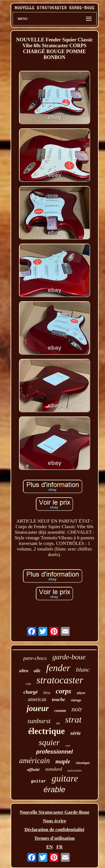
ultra (24, 671)
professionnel (54, 752)
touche (58, 699)
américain (35, 761)
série (75, 733)
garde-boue (69, 657)
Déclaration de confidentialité (54, 830)
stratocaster (60, 680)
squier (49, 742)
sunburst (39, 721)
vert (68, 745)
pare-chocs (35, 658)
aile (37, 671)
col (58, 723)
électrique (47, 731)
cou (28, 684)
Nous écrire (54, 821)
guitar (38, 781)
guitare (65, 778)
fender (58, 668)
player (81, 693)
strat (73, 719)
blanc (83, 670)
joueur (38, 708)
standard (53, 769)
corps (64, 691)
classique (83, 763)
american (37, 699)
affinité (33, 770)
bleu (47, 693)
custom (60, 711)
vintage (76, 700)
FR (60, 847)
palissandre (75, 770)
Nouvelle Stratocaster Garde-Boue (54, 812)
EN (50, 847)
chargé (31, 692)
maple (63, 761)
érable (55, 790)
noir (77, 709)
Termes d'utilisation (54, 838)
